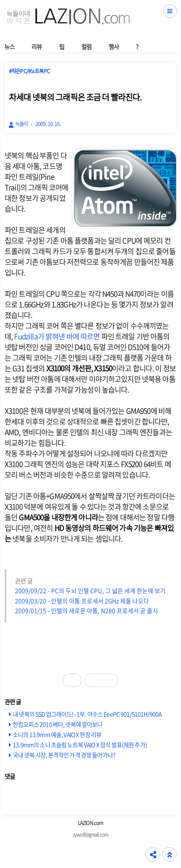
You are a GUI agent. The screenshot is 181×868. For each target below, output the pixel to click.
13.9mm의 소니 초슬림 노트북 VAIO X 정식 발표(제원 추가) (80, 745)
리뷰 (37, 46)
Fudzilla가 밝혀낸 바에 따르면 (57, 336)
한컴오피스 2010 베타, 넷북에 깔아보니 (57, 724)
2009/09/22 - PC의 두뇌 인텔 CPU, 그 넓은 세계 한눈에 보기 (90, 590)
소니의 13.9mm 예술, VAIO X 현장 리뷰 (57, 734)
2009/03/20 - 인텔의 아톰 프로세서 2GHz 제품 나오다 (82, 601)
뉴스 (9, 46)
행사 (114, 46)
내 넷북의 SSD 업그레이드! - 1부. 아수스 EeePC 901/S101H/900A (87, 714)
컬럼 (86, 46)
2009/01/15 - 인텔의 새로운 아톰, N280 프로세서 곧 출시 (86, 610)
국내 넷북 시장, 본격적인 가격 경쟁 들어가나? (64, 755)
